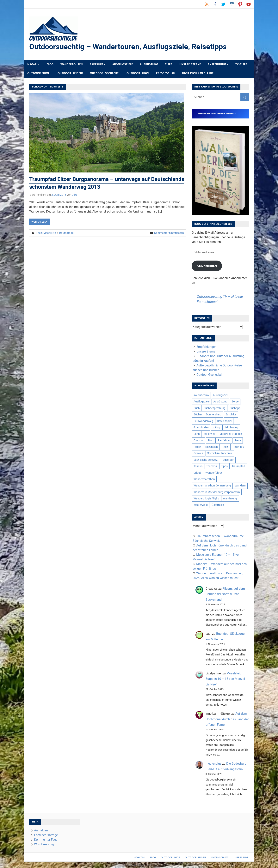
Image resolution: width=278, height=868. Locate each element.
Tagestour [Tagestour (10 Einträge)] (228, 460)
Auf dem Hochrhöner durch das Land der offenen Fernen (227, 719)
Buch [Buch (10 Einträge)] (197, 408)
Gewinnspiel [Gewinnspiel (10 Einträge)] (224, 421)
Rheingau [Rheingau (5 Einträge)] (238, 447)
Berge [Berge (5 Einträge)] (235, 402)
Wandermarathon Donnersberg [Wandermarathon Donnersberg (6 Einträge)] (212, 486)
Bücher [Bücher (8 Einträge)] (198, 415)
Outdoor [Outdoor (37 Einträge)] (199, 440)
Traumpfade (66, 233)
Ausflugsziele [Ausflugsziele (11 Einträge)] (201, 402)
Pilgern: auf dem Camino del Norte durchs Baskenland (225, 594)
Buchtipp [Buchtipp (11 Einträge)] (235, 408)
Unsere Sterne (190, 64)
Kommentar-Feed (46, 840)
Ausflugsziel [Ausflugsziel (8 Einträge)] (220, 395)
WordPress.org (44, 844)
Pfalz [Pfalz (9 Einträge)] (211, 440)
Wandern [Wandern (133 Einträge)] (240, 486)
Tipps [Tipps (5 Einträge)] (224, 466)
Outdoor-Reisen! (70, 73)
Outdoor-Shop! (39, 73)
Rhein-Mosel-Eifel (46, 233)
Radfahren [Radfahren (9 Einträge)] (224, 440)
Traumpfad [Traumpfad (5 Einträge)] (238, 466)
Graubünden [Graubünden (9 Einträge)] (201, 427)
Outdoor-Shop (170, 857)
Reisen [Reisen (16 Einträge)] (198, 447)
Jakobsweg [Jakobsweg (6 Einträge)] (231, 427)
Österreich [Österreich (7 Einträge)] (218, 505)
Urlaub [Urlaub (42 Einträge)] (198, 473)
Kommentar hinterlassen (169, 233)
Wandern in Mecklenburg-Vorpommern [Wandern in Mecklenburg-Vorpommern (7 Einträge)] (217, 492)
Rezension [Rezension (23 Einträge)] (212, 447)
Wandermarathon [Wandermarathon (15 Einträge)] (204, 479)
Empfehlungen (218, 64)
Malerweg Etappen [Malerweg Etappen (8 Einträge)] (231, 434)
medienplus (213, 764)
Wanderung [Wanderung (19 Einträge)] (230, 498)
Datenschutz (220, 857)
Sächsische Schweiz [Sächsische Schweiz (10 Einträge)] (206, 460)
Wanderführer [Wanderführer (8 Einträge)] (214, 473)
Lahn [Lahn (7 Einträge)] (197, 434)
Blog (50, 64)
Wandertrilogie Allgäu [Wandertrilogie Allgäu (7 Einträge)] (206, 498)
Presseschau (166, 73)
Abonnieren (207, 266)
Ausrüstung (149, 64)
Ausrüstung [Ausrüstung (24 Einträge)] (220, 402)
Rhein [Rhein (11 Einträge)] (225, 447)
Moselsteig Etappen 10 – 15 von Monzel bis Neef (225, 679)
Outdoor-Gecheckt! (105, 73)
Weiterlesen (39, 222)
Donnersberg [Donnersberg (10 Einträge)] (214, 415)
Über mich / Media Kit (198, 73)
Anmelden (41, 831)
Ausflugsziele (123, 64)
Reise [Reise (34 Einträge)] (238, 440)
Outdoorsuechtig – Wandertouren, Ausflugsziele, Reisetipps (128, 47)
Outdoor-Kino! (138, 73)
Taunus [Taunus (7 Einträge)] (198, 466)
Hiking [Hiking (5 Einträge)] (216, 427)
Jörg (75, 195)
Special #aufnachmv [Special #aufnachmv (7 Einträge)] (220, 453)
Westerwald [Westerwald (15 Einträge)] (201, 505)
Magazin (33, 64)
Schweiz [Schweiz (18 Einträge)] (198, 453)
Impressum (241, 857)
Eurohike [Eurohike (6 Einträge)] (231, 415)
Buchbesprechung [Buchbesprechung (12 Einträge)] (215, 408)
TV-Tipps (241, 64)
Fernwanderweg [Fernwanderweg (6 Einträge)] (203, 421)
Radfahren (98, 64)
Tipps (169, 64)
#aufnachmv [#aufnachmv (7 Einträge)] (201, 395)
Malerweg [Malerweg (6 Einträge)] (210, 434)
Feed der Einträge (46, 835)
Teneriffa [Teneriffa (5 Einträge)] (212, 466)
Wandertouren (72, 64)
